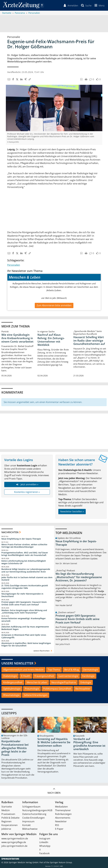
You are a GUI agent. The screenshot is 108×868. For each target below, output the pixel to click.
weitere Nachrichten (43, 651)
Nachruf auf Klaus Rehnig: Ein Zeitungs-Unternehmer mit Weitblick (51, 340)
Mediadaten (61, 807)
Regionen (6, 821)
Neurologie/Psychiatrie (64, 682)
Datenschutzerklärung (34, 814)
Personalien (14, 265)
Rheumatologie (11, 695)
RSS (57, 825)
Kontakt (26, 825)
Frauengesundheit (44, 676)
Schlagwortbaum (31, 807)
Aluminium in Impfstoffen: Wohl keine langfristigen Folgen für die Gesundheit (26, 644)
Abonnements (63, 818)
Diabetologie (10, 676)
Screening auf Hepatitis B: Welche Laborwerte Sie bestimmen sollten (54, 742)
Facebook (44, 853)
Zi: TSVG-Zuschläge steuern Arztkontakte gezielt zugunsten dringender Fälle (25, 587)
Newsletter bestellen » (72, 511)
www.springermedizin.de (15, 839)
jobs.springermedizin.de (14, 846)
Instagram (45, 839)
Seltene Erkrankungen (36, 695)
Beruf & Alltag (72, 670)
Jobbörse (6, 829)
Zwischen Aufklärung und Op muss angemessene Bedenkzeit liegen (25, 628)
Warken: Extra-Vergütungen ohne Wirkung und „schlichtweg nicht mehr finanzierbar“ (24, 612)
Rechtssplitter (83, 689)
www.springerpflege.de (14, 842)
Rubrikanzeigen (63, 814)
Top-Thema (54, 670)
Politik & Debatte (10, 818)
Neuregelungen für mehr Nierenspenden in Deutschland (22, 595)
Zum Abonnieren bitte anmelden (54, 305)
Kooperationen (10, 825)
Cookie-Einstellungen (33, 818)
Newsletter (61, 821)
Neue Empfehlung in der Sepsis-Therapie (21, 539)
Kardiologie (88, 676)
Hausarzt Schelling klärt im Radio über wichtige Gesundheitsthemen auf (89, 341)
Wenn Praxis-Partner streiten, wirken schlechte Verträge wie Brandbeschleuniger (24, 546)
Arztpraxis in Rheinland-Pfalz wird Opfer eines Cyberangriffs (24, 636)
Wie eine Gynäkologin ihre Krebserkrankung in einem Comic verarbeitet (17, 338)
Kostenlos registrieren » (27, 492)
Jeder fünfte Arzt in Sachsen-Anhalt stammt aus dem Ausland (27, 579)
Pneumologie (32, 689)
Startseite (7, 807)
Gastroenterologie (68, 676)
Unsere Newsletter (17, 663)
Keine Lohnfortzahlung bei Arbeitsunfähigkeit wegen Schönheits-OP (24, 562)
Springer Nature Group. (61, 862)
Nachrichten (10, 532)
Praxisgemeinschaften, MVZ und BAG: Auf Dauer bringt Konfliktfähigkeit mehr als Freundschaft (25, 554)
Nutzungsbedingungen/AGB (37, 810)
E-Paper (59, 829)
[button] (99, 5)
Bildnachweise (30, 829)
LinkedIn (44, 842)
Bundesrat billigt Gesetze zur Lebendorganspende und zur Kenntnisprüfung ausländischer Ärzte (26, 570)
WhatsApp (45, 846)
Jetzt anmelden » (27, 484)
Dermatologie (91, 670)
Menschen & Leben (37, 682)
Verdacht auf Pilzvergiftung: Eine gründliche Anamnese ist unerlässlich (89, 744)
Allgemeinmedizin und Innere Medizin (23, 670)
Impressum (28, 821)
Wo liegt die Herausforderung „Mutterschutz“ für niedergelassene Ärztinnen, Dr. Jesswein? (79, 577)
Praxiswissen (8, 814)
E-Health (26, 676)
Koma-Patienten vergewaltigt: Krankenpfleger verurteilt (24, 620)
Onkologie (86, 682)
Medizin (6, 810)
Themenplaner (63, 810)
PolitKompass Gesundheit (57, 689)
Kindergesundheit (13, 682)
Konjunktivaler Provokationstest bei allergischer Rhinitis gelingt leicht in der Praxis (15, 748)
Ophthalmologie (12, 689)
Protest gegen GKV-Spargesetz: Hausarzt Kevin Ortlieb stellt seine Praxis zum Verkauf (24, 603)
